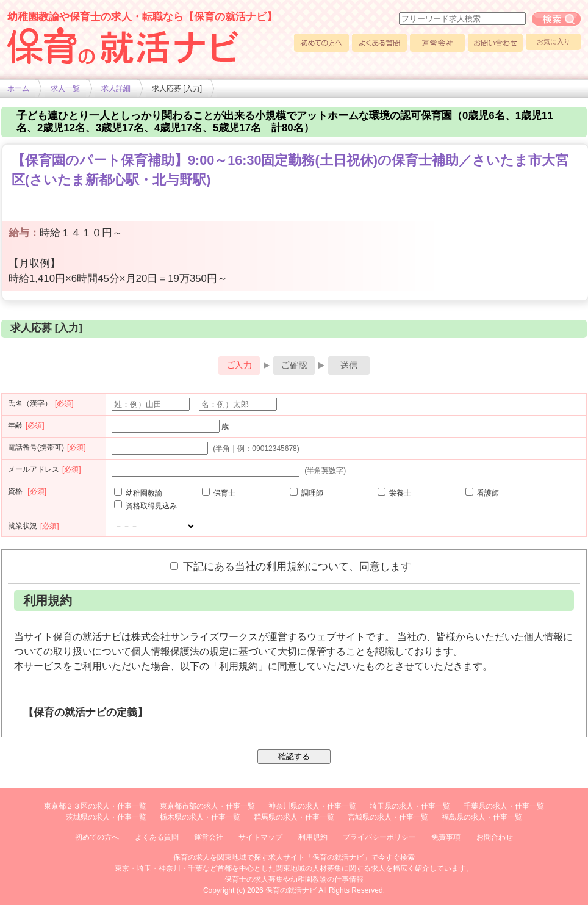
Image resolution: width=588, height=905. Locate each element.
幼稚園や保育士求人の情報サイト (123, 46)
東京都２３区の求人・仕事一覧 (95, 806)
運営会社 (437, 43)
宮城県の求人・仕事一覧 (388, 817)
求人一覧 (65, 88)
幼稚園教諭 (138, 493)
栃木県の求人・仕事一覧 (200, 817)
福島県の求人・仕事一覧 (482, 817)
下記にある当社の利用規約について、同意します (291, 566)
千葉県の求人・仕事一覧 (504, 806)
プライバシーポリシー (379, 837)
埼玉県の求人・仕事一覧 (410, 806)
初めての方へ (321, 43)
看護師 (482, 493)
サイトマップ (260, 837)
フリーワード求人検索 (556, 19)
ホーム (18, 88)
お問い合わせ (495, 43)
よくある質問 (379, 43)
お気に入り (554, 41)
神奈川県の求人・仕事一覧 (312, 806)
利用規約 (313, 837)
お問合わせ (495, 837)
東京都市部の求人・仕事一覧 (207, 806)
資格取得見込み (145, 506)
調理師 (307, 493)
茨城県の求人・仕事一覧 (106, 817)
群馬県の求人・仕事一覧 (294, 817)
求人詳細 (116, 88)
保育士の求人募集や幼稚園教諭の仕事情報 (294, 879)
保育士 (219, 493)
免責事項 (446, 837)
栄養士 (394, 493)
